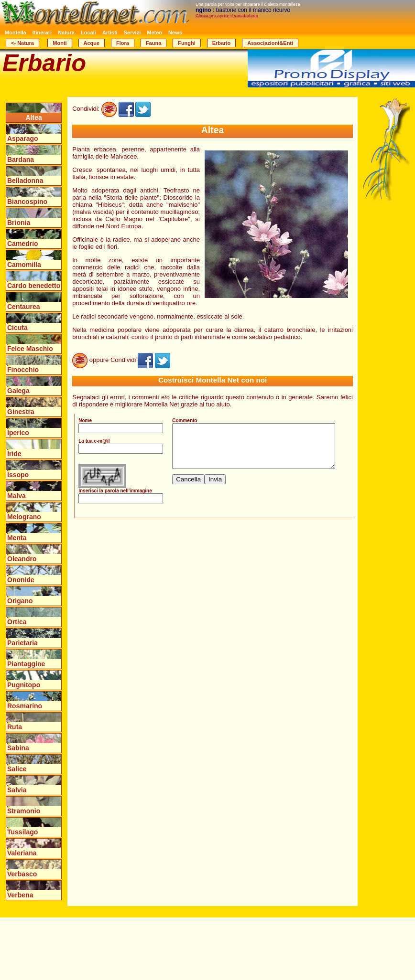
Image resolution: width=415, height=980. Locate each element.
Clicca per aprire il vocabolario (227, 16)
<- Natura (22, 43)
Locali (88, 32)
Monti (60, 43)
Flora (123, 43)
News (175, 32)
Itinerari (42, 32)
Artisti (110, 32)
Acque (92, 43)
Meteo (154, 32)
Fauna (153, 43)
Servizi (132, 32)
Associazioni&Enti (270, 43)
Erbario (222, 43)
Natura (66, 32)
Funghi (187, 43)
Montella (16, 32)
